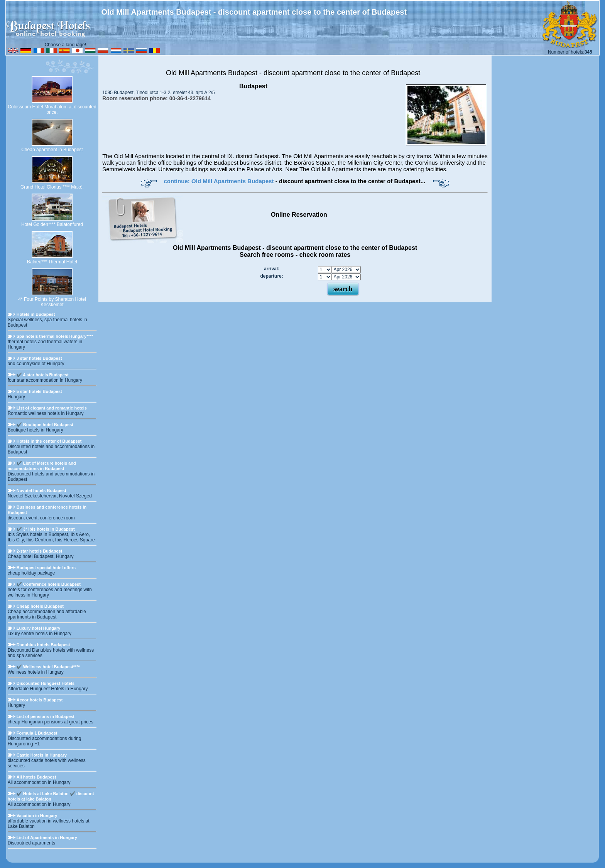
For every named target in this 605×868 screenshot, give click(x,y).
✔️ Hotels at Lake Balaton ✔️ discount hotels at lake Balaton (51, 796)
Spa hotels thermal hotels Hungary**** (55, 336)
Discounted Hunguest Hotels (46, 683)
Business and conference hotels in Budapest (47, 510)
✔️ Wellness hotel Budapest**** (48, 667)
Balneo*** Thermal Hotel (52, 262)
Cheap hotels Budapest (40, 606)
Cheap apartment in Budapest (52, 150)
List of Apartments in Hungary (47, 838)
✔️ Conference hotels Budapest (49, 584)
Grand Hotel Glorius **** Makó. (52, 187)
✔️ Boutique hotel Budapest (45, 425)
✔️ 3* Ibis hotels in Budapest (46, 529)
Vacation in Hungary (37, 816)
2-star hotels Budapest (40, 551)
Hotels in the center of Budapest (49, 441)
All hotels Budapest (36, 777)
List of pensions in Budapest (46, 716)
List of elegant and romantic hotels (52, 408)
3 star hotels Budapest (39, 358)
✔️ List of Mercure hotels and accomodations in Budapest (42, 466)
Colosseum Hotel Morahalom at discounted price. (52, 110)
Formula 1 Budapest (37, 733)
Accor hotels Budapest (40, 700)
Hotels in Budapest (36, 314)
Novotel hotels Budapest (41, 490)
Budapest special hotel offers (46, 568)
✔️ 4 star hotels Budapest (43, 375)
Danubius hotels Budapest (43, 645)
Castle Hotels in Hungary (42, 755)
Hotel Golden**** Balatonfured (52, 224)
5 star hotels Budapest (39, 391)
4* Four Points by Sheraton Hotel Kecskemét (52, 302)
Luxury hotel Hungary (39, 628)
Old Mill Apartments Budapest (213, 73)
